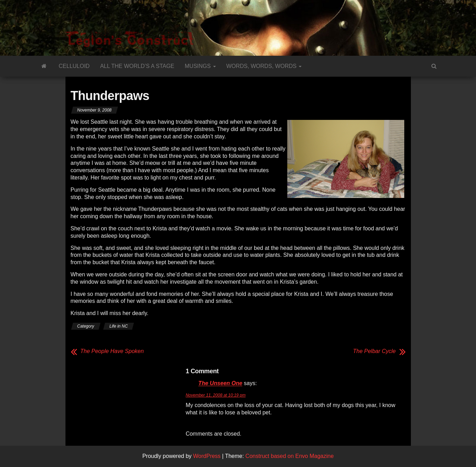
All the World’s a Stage (137, 66)
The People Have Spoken (112, 351)
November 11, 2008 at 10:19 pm (216, 395)
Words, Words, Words (264, 66)
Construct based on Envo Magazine (290, 456)
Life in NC (119, 326)
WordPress (207, 456)
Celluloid (74, 66)
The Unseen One (220, 384)
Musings (200, 66)
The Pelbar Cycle (374, 351)
